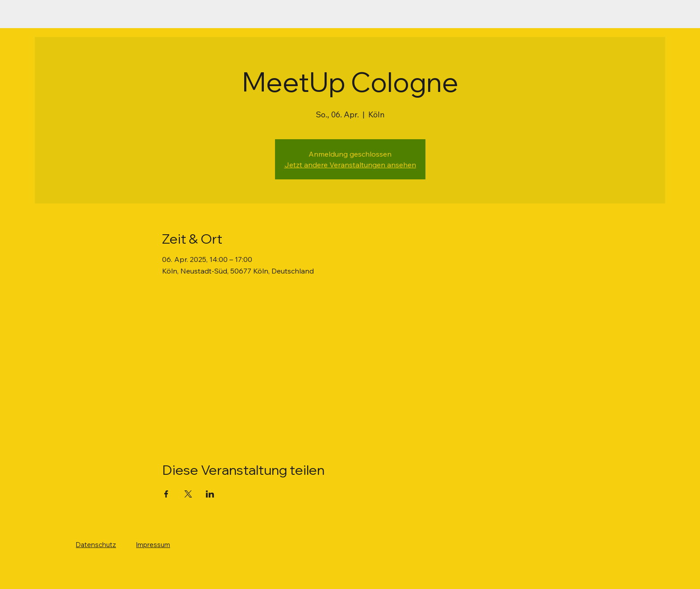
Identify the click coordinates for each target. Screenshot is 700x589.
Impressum (153, 545)
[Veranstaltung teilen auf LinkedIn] (210, 494)
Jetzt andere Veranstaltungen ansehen (350, 165)
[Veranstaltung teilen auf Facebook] (166, 494)
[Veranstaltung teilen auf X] (188, 494)
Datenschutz (96, 545)
